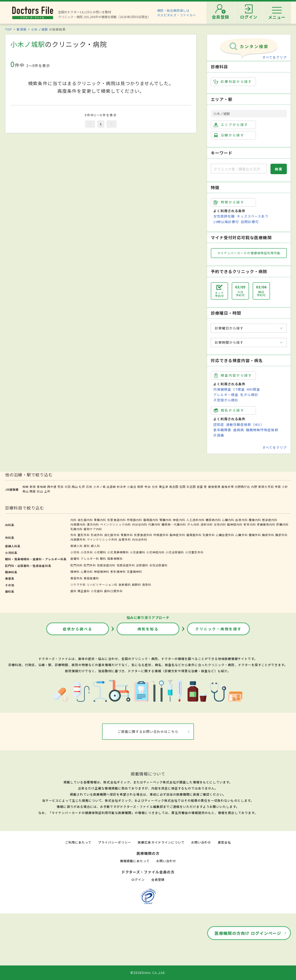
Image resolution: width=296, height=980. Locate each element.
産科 (87, 546)
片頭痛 (219, 435)
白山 (40, 491)
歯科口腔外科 (113, 591)
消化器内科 (85, 520)
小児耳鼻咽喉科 (118, 552)
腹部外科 (281, 535)
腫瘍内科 (255, 520)
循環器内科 (151, 520)
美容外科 (77, 578)
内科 (73, 520)
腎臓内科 (166, 520)
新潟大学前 (266, 487)
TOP (9, 29)
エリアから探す (231, 125)
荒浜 (60, 487)
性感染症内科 (106, 565)
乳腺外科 (209, 535)
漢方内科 (93, 524)
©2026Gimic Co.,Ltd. (148, 972)
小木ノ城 (100, 487)
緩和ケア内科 (93, 529)
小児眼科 (100, 552)
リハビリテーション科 (102, 584)
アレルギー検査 (226, 395)
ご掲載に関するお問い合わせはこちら (148, 731)
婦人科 (95, 546)
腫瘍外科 (255, 535)
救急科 (147, 584)
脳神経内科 (235, 524)
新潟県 (22, 29)
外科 (73, 535)
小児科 (75, 552)
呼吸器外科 (161, 535)
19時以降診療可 (226, 222)
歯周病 (239, 430)
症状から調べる (78, 629)
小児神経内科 (155, 552)
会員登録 (158, 879)
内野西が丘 (242, 487)
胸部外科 (268, 535)
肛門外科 (90, 565)
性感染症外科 (126, 565)
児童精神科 (134, 571)
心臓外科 (241, 535)
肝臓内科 (282, 524)
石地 (89, 487)
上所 (47, 491)
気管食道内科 (116, 520)
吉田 (182, 487)
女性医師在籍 (224, 216)
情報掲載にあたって (135, 861)
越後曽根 (214, 487)
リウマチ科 (78, 584)
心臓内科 (228, 520)
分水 (155, 487)
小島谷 (132, 487)
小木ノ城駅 (39, 29)
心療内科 (87, 571)
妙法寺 (121, 487)
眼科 (103, 558)
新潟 (33, 487)
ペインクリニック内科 (115, 524)
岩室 (200, 487)
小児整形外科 (194, 552)
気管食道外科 (143, 535)
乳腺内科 (77, 529)
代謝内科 (154, 524)
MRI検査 (253, 389)
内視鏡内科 (78, 524)
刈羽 (68, 487)
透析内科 (207, 524)
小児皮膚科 (138, 552)
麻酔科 (137, 584)
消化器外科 (112, 535)
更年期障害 (222, 430)
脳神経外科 (177, 535)
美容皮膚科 (91, 578)
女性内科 (220, 524)
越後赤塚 (228, 487)
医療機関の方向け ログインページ (248, 933)
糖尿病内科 (213, 520)
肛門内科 (77, 565)
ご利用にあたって (78, 842)
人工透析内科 (195, 520)
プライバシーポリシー (115, 842)
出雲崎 (111, 487)
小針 (285, 487)
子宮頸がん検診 (226, 400)
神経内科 (179, 520)
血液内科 (241, 520)
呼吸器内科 (134, 520)
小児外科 (87, 552)
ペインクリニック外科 (102, 539)
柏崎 (26, 487)
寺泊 (147, 487)
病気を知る (148, 629)
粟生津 (164, 487)
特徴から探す (229, 202)
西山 (75, 487)
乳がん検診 (249, 395)
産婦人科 (77, 546)
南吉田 (174, 487)
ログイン (138, 879)
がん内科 (193, 524)
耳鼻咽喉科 (115, 558)
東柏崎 (41, 487)
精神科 (75, 571)
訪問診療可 (250, 222)
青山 (26, 491)
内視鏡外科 (78, 539)
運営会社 (224, 842)
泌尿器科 (142, 565)
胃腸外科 (127, 535)
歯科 (73, 591)
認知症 (219, 424)
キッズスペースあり (253, 216)
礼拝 (82, 487)
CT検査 (239, 389)
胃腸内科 (100, 520)
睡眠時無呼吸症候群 (262, 430)
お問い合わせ (201, 842)
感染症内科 (270, 520)
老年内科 (250, 524)
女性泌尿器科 (158, 565)
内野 (254, 487)
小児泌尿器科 (175, 552)
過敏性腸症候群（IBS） (245, 424)
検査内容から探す (233, 375)
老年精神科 (118, 571)
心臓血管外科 (225, 535)
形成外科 (97, 535)
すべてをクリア (275, 57)
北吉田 (191, 487)
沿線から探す (229, 135)
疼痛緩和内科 (266, 524)
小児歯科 (97, 591)
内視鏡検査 (222, 389)
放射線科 (125, 584)
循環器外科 (194, 535)
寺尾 (278, 487)
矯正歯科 (84, 591)
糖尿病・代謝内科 (174, 524)
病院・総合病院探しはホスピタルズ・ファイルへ (177, 13)
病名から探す (229, 410)
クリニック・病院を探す (218, 629)
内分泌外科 (140, 539)
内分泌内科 (140, 524)
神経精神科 (102, 571)
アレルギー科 (90, 558)
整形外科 (84, 535)
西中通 (52, 487)
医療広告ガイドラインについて (161, 842)
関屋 (33, 491)
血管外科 (125, 539)
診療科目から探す (233, 82)
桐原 (140, 487)
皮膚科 (75, 558)
